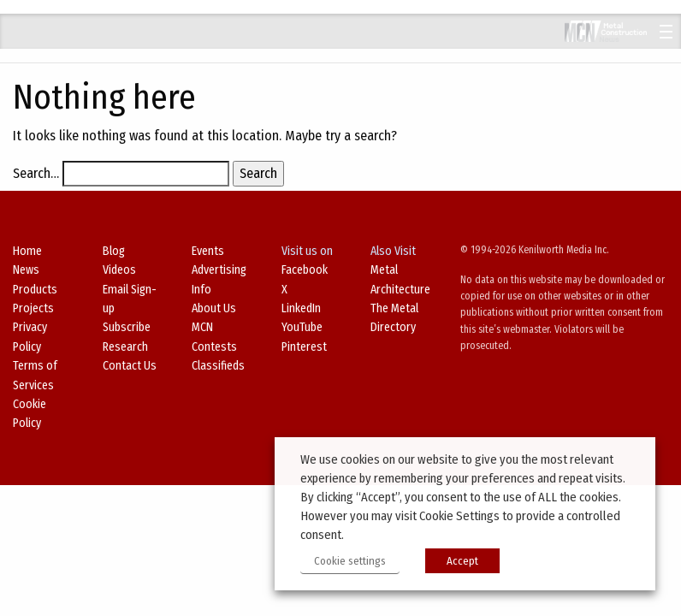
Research (125, 347)
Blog (114, 251)
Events (208, 251)
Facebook (305, 270)
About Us (214, 308)
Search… (36, 173)
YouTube (302, 327)
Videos (119, 270)
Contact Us (130, 366)
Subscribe (127, 327)
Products (35, 290)
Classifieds (218, 366)
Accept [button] (462, 561)
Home (27, 251)
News (26, 270)
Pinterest (304, 347)
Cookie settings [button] (350, 561)
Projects (33, 308)
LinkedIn (301, 308)
